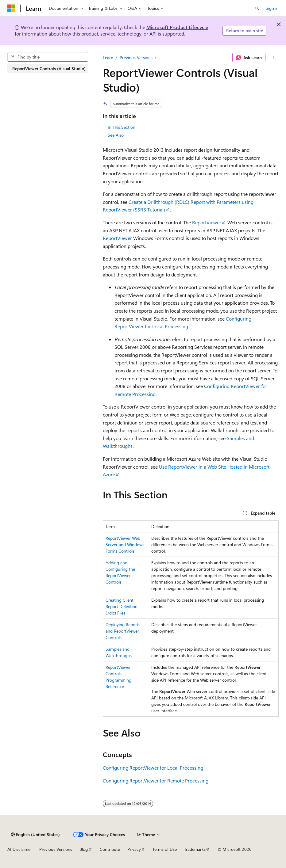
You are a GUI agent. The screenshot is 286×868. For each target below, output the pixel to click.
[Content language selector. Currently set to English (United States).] (35, 835)
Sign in (272, 8)
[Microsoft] (11, 8)
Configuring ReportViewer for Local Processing (153, 768)
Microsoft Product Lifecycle (177, 27)
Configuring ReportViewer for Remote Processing (156, 780)
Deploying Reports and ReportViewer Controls (123, 631)
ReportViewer (207, 222)
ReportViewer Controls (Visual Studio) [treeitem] (49, 69)
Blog (84, 849)
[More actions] (273, 58)
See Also (116, 135)
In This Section (122, 127)
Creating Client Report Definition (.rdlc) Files (122, 606)
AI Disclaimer (20, 849)
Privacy (134, 849)
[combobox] (48, 57)
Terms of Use (165, 849)
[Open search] (257, 8)
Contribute (110, 849)
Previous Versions (136, 57)
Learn (108, 57)
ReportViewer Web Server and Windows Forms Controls (125, 544)
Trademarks (195, 849)
